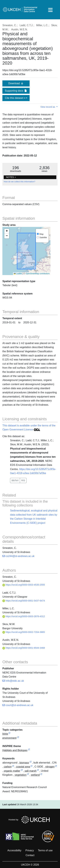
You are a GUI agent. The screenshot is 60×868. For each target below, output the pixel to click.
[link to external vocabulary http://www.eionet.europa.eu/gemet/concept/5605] (56, 767)
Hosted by (30, 820)
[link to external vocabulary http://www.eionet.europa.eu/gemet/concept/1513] (32, 767)
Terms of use (45, 850)
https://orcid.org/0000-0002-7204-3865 (24, 632)
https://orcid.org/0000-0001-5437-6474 (24, 601)
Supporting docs (16, 91)
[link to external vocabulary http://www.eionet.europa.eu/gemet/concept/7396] (38, 771)
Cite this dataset (16, 98)
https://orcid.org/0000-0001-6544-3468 (24, 648)
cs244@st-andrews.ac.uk (18, 556)
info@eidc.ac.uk (13, 681)
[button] (7, 231)
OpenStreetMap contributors (38, 274)
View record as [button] (48, 107)
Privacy (30, 850)
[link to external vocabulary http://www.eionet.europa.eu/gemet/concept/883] (31, 763)
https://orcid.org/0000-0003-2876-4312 (24, 616)
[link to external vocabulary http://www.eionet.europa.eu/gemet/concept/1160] (13, 767)
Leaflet (18, 274)
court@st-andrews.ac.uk (18, 705)
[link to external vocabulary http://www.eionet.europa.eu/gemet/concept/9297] (41, 775)
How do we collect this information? (19, 182)
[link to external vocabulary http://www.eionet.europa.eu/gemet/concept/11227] (22, 771)
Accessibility (14, 850)
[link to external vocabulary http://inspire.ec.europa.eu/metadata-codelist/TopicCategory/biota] (9, 734)
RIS (23, 480)
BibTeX (15, 480)
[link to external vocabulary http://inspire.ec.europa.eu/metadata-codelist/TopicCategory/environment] (18, 738)
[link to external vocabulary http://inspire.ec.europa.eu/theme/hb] (29, 750)
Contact (30, 855)
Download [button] (16, 83)
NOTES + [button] (11, 177)
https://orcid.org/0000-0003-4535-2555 (24, 585)
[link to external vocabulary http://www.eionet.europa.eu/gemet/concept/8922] (28, 775)
